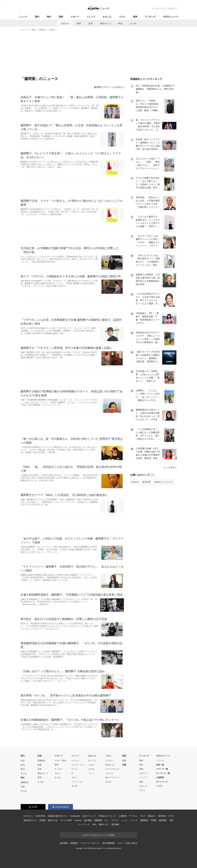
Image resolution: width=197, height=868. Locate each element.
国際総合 (25, 782)
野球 (56, 765)
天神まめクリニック (107, 816)
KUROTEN (40, 816)
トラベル (109, 773)
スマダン (109, 760)
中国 (23, 787)
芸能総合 (65, 23)
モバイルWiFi (66, 820)
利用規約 (74, 843)
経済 (23, 765)
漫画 (135, 17)
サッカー (58, 769)
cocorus (78, 820)
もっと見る (170, 467)
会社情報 (64, 843)
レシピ (124, 820)
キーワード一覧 (163, 773)
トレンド (91, 17)
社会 (23, 760)
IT (72, 773)
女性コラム (110, 765)
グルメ (74, 777)
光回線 (42, 820)
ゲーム (74, 769)
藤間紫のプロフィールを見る (109, 87)
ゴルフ (57, 773)
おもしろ (107, 17)
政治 (23, 769)
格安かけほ (53, 820)
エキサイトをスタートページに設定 (98, 835)
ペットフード (84, 824)
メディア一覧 (162, 769)
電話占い (152, 816)
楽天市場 (146, 482)
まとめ (133, 23)
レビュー (75, 760)
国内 (37, 17)
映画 (79, 23)
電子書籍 (115, 824)
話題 (124, 765)
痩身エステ (104, 824)
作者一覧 (160, 765)
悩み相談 (88, 820)
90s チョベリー (112, 777)
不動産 (154, 820)
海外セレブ (105, 23)
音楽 (90, 23)
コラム (122, 17)
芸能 (61, 17)
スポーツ (75, 17)
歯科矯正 (163, 820)
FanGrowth (75, 816)
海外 (49, 17)
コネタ (91, 765)
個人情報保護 (109, 843)
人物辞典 (160, 777)
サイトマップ (162, 782)
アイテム (133, 816)
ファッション (77, 782)
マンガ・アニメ (78, 765)
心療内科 (123, 816)
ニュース (23, 17)
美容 (171, 820)
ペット (91, 773)
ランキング (150, 17)
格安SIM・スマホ (166, 816)
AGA (94, 824)
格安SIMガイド (30, 820)
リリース (160, 760)
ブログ (143, 816)
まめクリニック (89, 816)
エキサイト (173, 8)
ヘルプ (159, 786)
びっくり (92, 760)
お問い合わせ (131, 843)
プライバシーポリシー (90, 843)
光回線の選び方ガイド (58, 816)
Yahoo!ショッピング (163, 482)
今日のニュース (171, 17)
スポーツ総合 (60, 760)
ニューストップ (159, 8)
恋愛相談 (98, 820)
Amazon (135, 482)
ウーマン (115, 820)
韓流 (120, 23)
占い (107, 820)
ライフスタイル (112, 769)
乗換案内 (144, 820)
